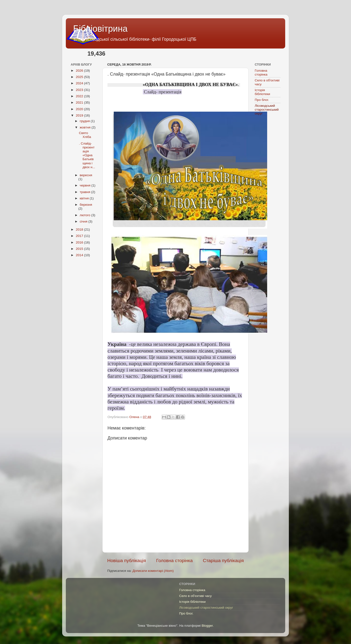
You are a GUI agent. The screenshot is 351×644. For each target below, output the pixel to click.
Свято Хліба (85, 135)
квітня (85, 198)
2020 (80, 109)
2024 (80, 83)
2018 (80, 229)
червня (86, 185)
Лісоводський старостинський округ (267, 110)
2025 (80, 77)
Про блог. (262, 100)
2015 (80, 249)
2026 (80, 71)
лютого (85, 215)
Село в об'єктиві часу (195, 596)
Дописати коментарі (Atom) (153, 571)
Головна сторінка (175, 561)
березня (86, 205)
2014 (80, 255)
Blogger (207, 626)
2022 (80, 96)
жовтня (86, 127)
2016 (80, 242)
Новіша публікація (127, 561)
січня (84, 221)
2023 (80, 90)
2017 (80, 236)
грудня (85, 121)
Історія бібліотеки (262, 92)
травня (85, 192)
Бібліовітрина (100, 29)
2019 (80, 115)
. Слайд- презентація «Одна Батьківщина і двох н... (87, 155)
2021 (80, 102)
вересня (86, 175)
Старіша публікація (223, 561)
